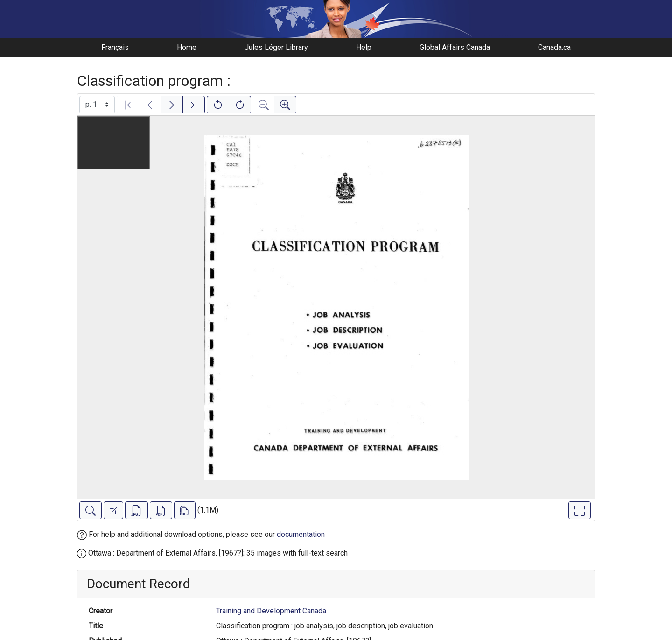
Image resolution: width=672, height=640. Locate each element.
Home (187, 47)
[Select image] (97, 105)
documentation (301, 534)
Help (364, 47)
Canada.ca (554, 47)
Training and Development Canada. (272, 611)
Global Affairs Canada (455, 47)
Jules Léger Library (276, 47)
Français (115, 47)
